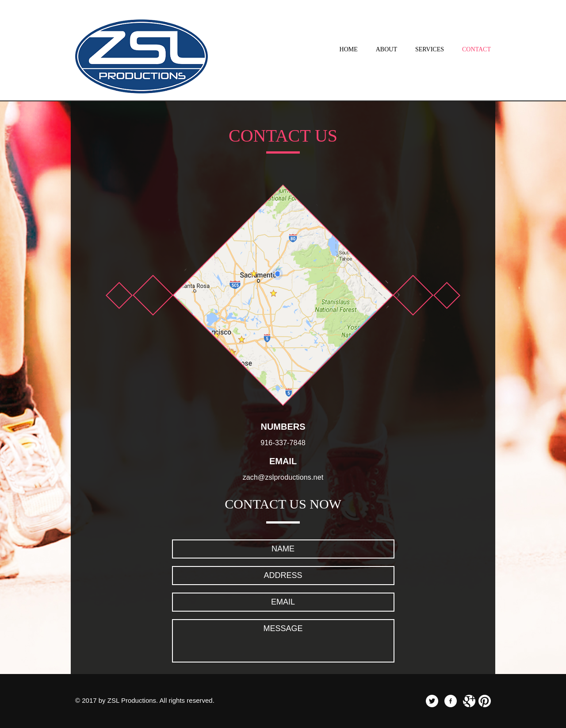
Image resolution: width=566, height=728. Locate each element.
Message (283, 641)
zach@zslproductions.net (283, 477)
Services (430, 49)
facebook (451, 701)
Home (349, 49)
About (386, 49)
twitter (432, 701)
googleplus (469, 701)
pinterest (485, 701)
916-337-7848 (283, 443)
